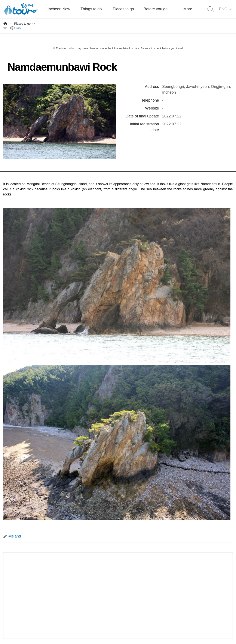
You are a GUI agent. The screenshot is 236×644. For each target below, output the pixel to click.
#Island (15, 536)
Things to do (91, 9)
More (188, 9)
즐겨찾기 (5, 28)
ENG (223, 9)
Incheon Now (59, 9)
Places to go (123, 9)
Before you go (156, 9)
